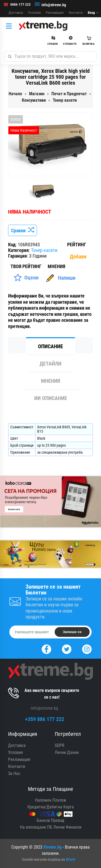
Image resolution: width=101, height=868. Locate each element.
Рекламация (55, 13)
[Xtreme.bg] (43, 26)
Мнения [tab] (50, 381)
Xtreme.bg (53, 847)
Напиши (67, 278)
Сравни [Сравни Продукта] (22, 230)
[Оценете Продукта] (26, 278)
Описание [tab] (50, 346)
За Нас (14, 773)
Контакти (76, 13)
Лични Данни (67, 752)
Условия (34, 13)
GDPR (60, 745)
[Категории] (10, 26)
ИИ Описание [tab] (51, 398)
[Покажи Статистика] (79, 257)
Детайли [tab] (50, 364)
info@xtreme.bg (54, 5)
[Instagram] (87, 649)
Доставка (16, 13)
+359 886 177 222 (45, 719)
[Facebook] (46, 649)
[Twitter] (67, 649)
